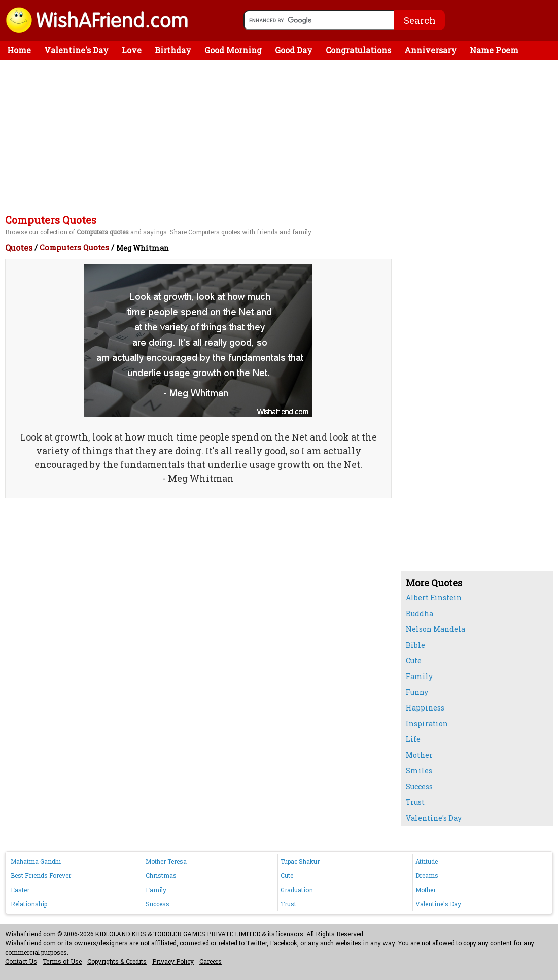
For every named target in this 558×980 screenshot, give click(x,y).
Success (419, 786)
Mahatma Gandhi (36, 861)
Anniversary (430, 50)
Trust (415, 802)
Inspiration (427, 723)
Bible (415, 645)
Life (413, 739)
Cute (414, 661)
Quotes (19, 247)
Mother (419, 755)
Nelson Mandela (435, 629)
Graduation (297, 890)
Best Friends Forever (41, 875)
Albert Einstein (434, 598)
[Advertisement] (282, 136)
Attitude (427, 861)
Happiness (425, 708)
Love (132, 50)
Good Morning (233, 50)
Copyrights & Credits (117, 961)
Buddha (420, 613)
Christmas (161, 875)
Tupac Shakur (300, 861)
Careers (211, 961)
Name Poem (494, 50)
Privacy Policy (173, 961)
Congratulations (358, 50)
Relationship (29, 904)
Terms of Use (62, 961)
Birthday (173, 50)
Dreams (427, 875)
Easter (20, 890)
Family (419, 676)
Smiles (419, 771)
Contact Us (21, 961)
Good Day (294, 50)
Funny (417, 692)
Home (19, 50)
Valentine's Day (76, 50)
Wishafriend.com (30, 934)
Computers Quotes (74, 247)
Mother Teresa (166, 861)
